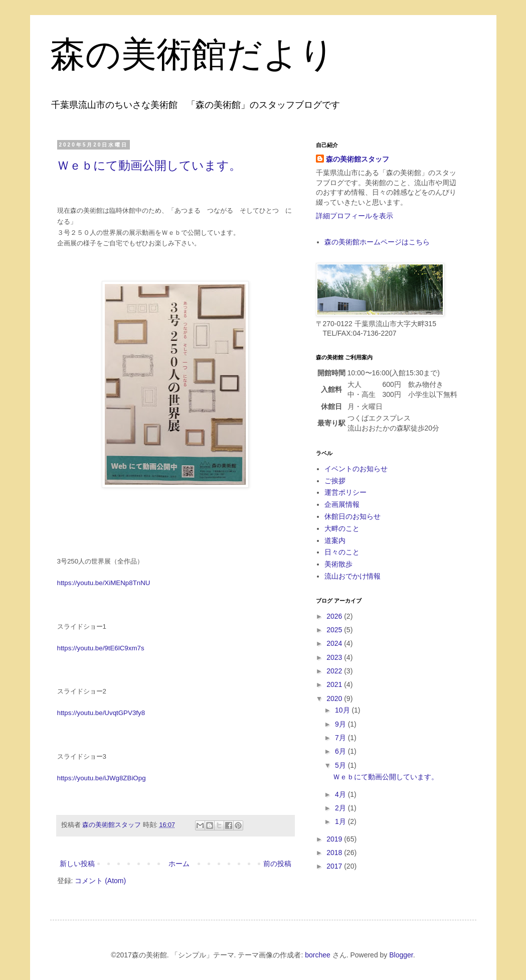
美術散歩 (338, 564)
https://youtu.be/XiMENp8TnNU (104, 583)
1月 (341, 821)
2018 (335, 853)
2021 (335, 684)
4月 (341, 794)
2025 (335, 630)
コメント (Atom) (100, 881)
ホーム (179, 864)
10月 (343, 710)
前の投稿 (277, 864)
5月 (341, 765)
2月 (341, 808)
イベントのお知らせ (356, 469)
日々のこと (342, 552)
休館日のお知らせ (353, 516)
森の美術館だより (193, 54)
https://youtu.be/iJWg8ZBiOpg (102, 778)
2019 (335, 839)
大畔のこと (342, 528)
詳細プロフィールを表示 (355, 216)
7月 (341, 738)
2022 (335, 671)
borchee (318, 955)
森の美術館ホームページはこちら (377, 242)
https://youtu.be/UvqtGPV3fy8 (101, 713)
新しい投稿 (77, 864)
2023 (335, 657)
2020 (335, 698)
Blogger (401, 955)
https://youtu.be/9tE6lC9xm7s (101, 648)
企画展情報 (342, 504)
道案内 (335, 540)
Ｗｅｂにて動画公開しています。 (149, 165)
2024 (335, 643)
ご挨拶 (335, 481)
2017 (335, 866)
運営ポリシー (345, 492)
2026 (335, 616)
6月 (341, 751)
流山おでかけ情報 (353, 576)
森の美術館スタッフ (358, 159)
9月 (341, 724)
